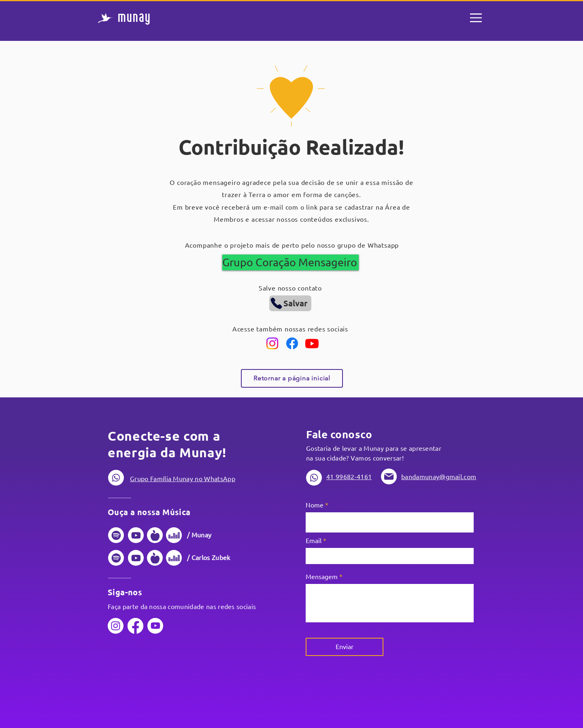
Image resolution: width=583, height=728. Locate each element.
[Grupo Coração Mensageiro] (290, 262)
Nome (315, 505)
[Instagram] (272, 343)
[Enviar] (345, 647)
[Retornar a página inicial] (292, 378)
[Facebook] (292, 343)
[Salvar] (290, 303)
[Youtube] (312, 343)
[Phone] (116, 478)
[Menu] (476, 18)
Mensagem (322, 577)
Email (314, 541)
